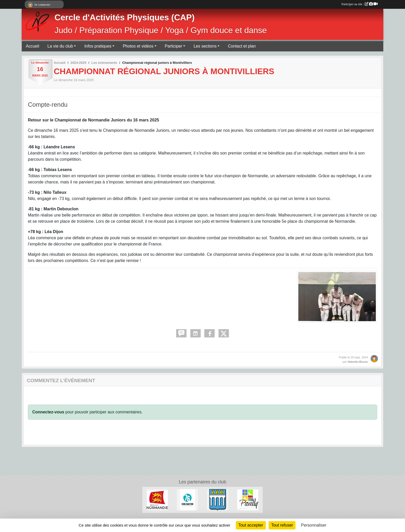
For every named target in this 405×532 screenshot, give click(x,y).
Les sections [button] (205, 46)
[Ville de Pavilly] (248, 500)
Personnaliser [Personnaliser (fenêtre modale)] (314, 525)
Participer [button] (174, 46)
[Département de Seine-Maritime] (187, 500)
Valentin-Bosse (358, 362)
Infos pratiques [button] (98, 46)
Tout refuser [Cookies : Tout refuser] (282, 525)
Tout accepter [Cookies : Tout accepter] (251, 525)
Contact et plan (242, 46)
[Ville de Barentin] (218, 500)
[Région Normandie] (157, 500)
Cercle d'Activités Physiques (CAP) (124, 18)
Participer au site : (360, 4)
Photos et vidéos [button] (138, 46)
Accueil (33, 46)
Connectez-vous (48, 412)
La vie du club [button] (60, 46)
